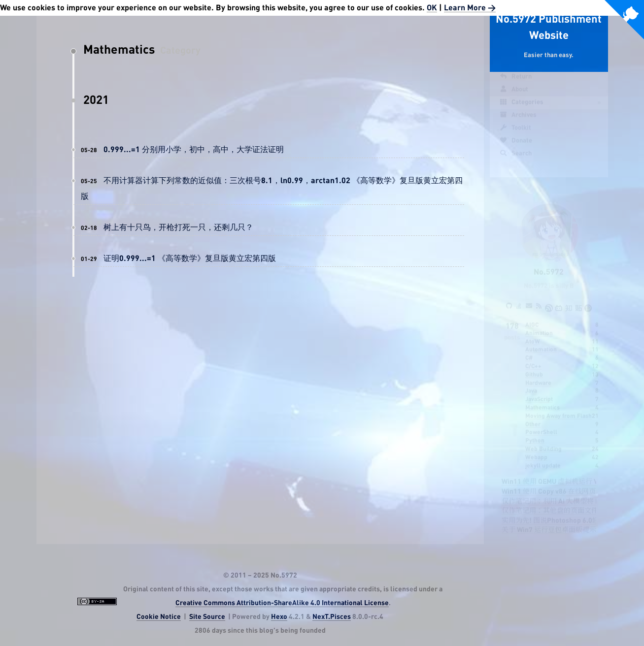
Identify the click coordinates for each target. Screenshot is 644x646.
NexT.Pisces (332, 617)
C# (529, 349)
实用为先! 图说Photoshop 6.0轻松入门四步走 (571, 512)
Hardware (538, 374)
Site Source (207, 617)
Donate (516, 146)
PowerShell (541, 423)
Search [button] (516, 159)
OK (432, 8)
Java (531, 382)
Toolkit (515, 133)
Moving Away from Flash (559, 407)
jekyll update (543, 456)
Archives (518, 120)
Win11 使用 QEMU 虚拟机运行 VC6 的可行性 (568, 473)
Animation (539, 324)
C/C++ (533, 357)
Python (535, 431)
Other (533, 415)
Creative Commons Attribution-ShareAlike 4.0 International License (282, 603)
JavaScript (539, 390)
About (514, 95)
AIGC (532, 316)
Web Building (543, 440)
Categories (522, 107)
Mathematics (542, 398)
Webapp (536, 448)
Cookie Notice (159, 617)
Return (516, 82)
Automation (541, 340)
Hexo (279, 617)
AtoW (533, 332)
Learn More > (470, 8)
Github (534, 365)
